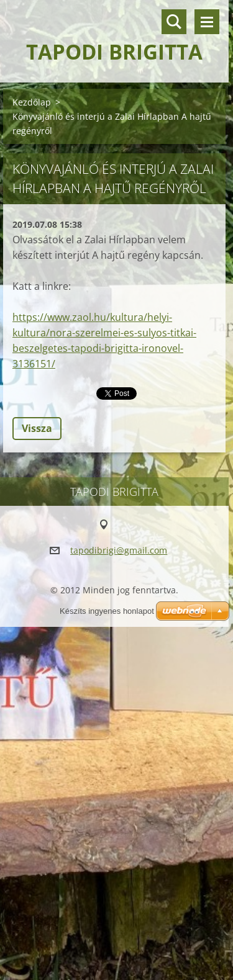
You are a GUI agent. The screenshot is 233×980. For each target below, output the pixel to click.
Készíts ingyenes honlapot (107, 611)
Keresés (174, 22)
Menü (207, 22)
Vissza (37, 428)
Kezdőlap (32, 102)
